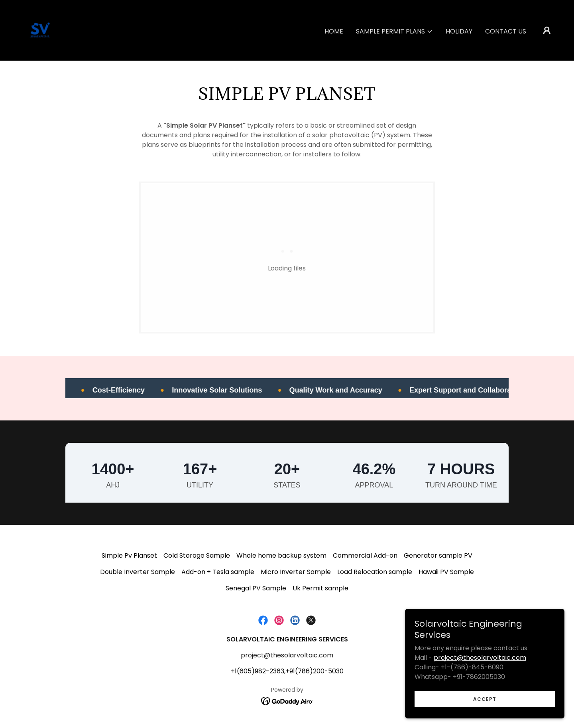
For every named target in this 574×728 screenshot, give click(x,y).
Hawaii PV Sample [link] (446, 572)
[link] (40, 30)
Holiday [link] (459, 31)
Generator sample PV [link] (438, 555)
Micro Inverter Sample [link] (296, 572)
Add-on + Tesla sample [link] (218, 572)
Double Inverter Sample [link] (138, 572)
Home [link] (334, 31)
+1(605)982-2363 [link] (258, 671)
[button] (394, 32)
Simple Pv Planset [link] (129, 555)
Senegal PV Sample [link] (256, 588)
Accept (485, 699)
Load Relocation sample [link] (375, 572)
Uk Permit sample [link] (320, 588)
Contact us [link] (506, 31)
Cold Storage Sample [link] (197, 555)
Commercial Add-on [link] (365, 555)
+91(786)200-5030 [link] (315, 671)
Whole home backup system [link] (281, 555)
